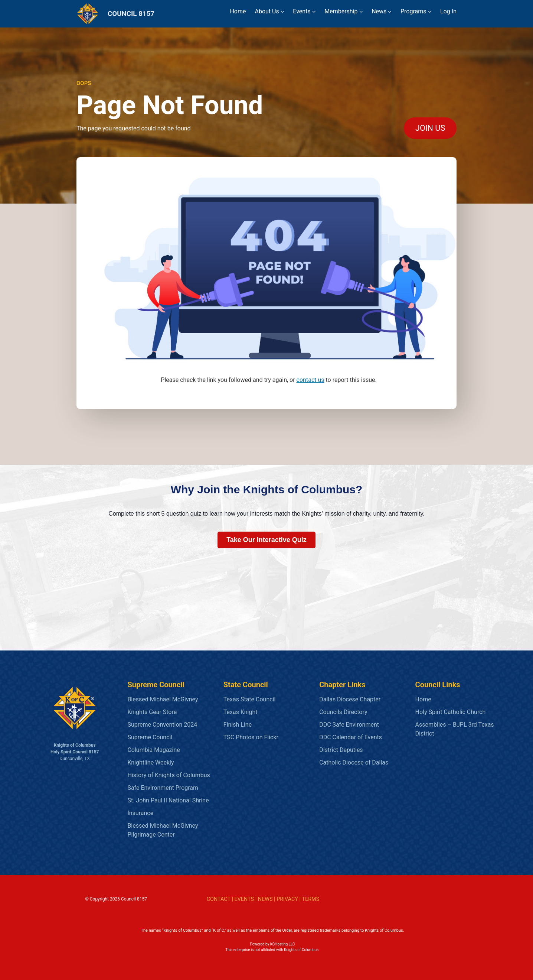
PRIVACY (287, 899)
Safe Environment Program (163, 788)
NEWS (265, 899)
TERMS (310, 899)
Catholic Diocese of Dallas (354, 762)
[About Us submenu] (282, 12)
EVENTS (244, 899)
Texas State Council (250, 699)
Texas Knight (241, 712)
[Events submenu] (314, 12)
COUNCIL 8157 (131, 14)
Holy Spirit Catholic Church (451, 712)
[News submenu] (390, 12)
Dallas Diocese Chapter (350, 699)
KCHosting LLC (283, 944)
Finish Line (238, 725)
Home (423, 699)
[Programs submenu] (430, 12)
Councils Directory (343, 712)
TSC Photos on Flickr (251, 737)
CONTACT (219, 899)
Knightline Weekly (151, 762)
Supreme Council (150, 737)
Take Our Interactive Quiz (266, 540)
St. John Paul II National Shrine (168, 800)
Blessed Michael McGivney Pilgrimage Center (163, 830)
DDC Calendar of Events (351, 737)
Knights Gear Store (152, 712)
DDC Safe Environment (349, 725)
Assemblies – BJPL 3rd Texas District (455, 729)
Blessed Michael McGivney (163, 699)
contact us (310, 380)
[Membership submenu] (361, 12)
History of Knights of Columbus (169, 775)
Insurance (140, 813)
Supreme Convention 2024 (162, 725)
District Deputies (341, 750)
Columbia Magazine (153, 750)
